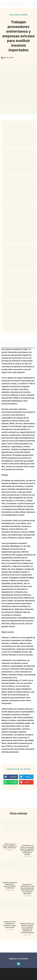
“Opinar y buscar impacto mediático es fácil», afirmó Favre (10, 846)
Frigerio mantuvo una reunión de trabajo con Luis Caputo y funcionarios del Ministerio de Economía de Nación (27, 928)
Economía (24, 15)
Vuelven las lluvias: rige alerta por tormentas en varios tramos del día (10, 924)
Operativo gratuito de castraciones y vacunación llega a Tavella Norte (10, 885)
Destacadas (14, 15)
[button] (34, 4)
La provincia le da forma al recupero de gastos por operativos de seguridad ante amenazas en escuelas (27, 850)
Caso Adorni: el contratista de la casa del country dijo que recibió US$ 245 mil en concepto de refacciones (27, 889)
